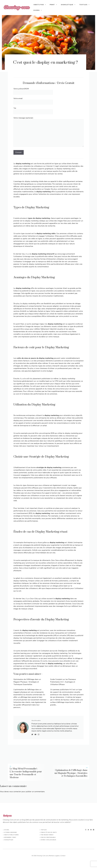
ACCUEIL (7, 830)
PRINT (54, 5)
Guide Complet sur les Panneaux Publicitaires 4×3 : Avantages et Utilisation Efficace (63, 682)
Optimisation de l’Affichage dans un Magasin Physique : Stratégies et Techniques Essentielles (27, 682)
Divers (39, 10)
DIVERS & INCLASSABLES (48, 840)
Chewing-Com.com (42, 856)
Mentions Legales (54, 856)
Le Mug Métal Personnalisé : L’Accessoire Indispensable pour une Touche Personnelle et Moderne (26, 773)
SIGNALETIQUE (69, 5)
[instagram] (86, 830)
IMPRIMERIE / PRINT (10, 837)
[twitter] (88, 830)
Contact (63, 856)
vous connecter (15, 792)
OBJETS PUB (41, 5)
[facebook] (91, 830)
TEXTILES (85, 5)
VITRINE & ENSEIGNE (10, 832)
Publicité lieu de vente (49, 832)
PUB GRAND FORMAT (47, 835)
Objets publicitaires (11, 835)
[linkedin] (94, 830)
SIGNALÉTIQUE (9, 840)
